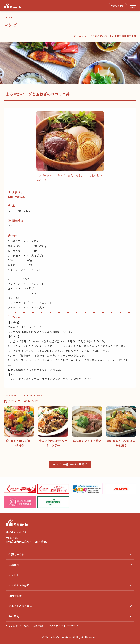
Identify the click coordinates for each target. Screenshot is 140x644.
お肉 (10, 197)
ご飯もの (20, 197)
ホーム (78, 36)
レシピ (88, 36)
